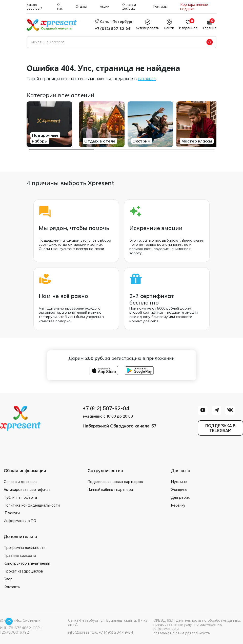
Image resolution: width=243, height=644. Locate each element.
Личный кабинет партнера (110, 490)
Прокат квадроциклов (23, 571)
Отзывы (81, 7)
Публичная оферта (20, 497)
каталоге (147, 79)
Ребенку (178, 505)
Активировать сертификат (27, 490)
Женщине (179, 490)
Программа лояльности (25, 548)
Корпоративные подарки (194, 7)
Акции (105, 7)
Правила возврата (20, 556)
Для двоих (180, 497)
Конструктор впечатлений (27, 563)
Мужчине (179, 482)
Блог (8, 579)
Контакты (160, 7)
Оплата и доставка (129, 7)
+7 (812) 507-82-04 (112, 28)
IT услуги (12, 513)
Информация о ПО (20, 521)
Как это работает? (34, 7)
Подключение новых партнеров (115, 482)
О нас (60, 7)
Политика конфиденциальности (32, 505)
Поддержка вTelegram (220, 428)
